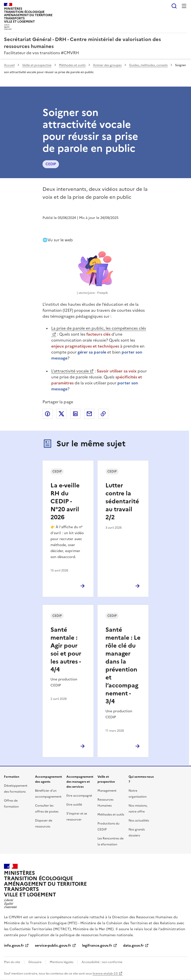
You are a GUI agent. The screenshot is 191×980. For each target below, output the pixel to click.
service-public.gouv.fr (53, 946)
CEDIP (51, 164)
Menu (184, 6)
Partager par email (89, 414)
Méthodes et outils (72, 65)
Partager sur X (61, 414)
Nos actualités (139, 821)
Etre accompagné (79, 796)
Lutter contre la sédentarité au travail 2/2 (122, 501)
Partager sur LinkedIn (75, 414)
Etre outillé (74, 805)
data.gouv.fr (133, 946)
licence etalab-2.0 (105, 974)
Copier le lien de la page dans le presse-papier (103, 414)
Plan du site (12, 962)
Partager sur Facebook (48, 414)
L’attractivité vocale (70, 371)
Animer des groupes (107, 65)
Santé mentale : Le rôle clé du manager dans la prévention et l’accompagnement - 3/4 (123, 666)
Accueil (9, 65)
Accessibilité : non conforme (102, 962)
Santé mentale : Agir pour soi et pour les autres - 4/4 (66, 650)
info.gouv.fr (14, 946)
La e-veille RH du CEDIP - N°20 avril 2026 (65, 501)
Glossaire (35, 962)
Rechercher (174, 6)
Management (107, 791)
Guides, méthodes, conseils (148, 65)
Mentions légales (62, 962)
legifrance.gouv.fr (97, 946)
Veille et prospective (37, 65)
